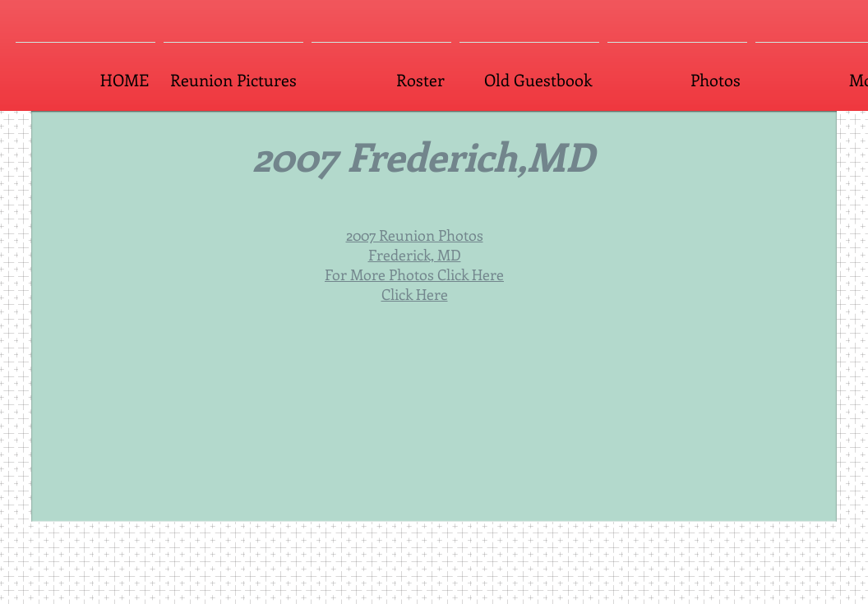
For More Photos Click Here (414, 274)
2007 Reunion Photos (415, 235)
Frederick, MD (415, 255)
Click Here (415, 294)
